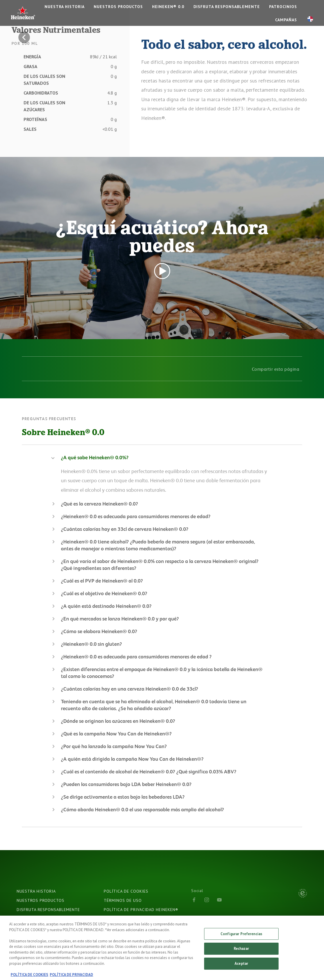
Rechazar (241, 952)
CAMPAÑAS (286, 20)
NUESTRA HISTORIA (65, 7)
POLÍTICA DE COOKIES (126, 891)
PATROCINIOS (283, 7)
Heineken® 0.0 (168, 7)
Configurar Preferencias (241, 937)
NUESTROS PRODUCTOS (118, 7)
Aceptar (241, 966)
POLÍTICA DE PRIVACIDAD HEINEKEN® (141, 910)
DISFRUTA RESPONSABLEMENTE (227, 7)
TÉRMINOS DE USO (123, 900)
